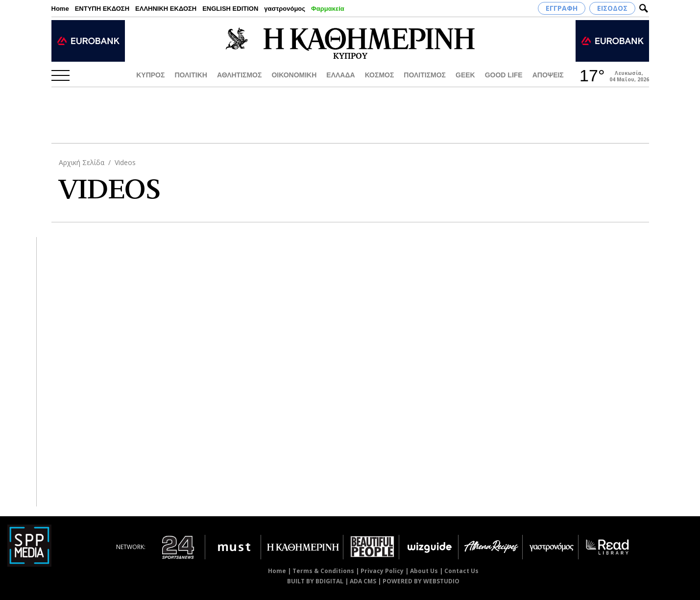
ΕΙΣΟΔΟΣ (612, 8)
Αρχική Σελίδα (82, 162)
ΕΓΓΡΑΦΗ (562, 8)
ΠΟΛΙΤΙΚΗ (191, 75)
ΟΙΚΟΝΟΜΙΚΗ (294, 75)
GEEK (465, 75)
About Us (424, 571)
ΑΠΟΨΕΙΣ (548, 75)
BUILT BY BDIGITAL (315, 581)
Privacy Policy (382, 571)
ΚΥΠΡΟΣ (150, 75)
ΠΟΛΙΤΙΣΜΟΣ (425, 75)
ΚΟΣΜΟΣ (380, 75)
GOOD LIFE (504, 75)
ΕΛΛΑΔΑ (340, 75)
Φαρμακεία (328, 9)
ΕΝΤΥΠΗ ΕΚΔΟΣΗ (102, 9)
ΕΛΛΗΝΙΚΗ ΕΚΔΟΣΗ (166, 9)
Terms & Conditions (323, 571)
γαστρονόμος (285, 9)
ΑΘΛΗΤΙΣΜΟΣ (240, 75)
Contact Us (461, 571)
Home (60, 9)
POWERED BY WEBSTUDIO (421, 581)
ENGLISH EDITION (230, 9)
